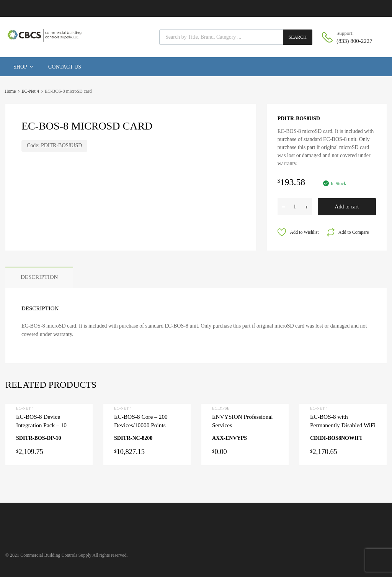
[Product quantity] (295, 207)
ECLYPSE (221, 408)
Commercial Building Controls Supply (56, 555)
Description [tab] (39, 277)
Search (298, 37)
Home (10, 91)
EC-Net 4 (30, 91)
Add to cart (347, 207)
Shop (23, 67)
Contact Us (65, 67)
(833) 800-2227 (354, 41)
